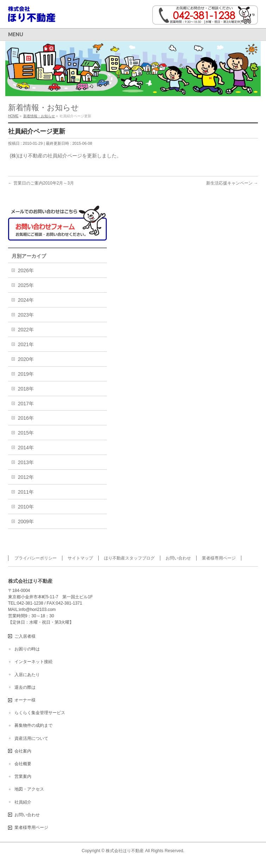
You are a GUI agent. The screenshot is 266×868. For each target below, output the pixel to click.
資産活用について (31, 738)
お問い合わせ (178, 558)
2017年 (26, 404)
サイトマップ (80, 558)
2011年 (26, 492)
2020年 (26, 359)
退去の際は (25, 687)
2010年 (26, 507)
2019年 (26, 374)
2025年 (26, 285)
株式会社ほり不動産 (125, 851)
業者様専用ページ (219, 558)
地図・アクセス (29, 789)
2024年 (26, 300)
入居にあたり (27, 675)
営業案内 (23, 776)
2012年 (26, 477)
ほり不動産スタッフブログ (129, 558)
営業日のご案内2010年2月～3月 (41, 183)
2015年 (26, 433)
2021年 (26, 344)
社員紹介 (23, 802)
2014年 (26, 448)
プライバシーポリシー (36, 558)
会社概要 (23, 764)
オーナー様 (25, 700)
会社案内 (23, 751)
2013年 (26, 462)
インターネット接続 (33, 662)
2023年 (26, 315)
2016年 (26, 418)
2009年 (26, 522)
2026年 (26, 270)
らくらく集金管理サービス (40, 713)
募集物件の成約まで (33, 725)
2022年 (26, 330)
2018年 (26, 389)
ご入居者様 (25, 636)
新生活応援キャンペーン (232, 183)
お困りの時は (27, 649)
